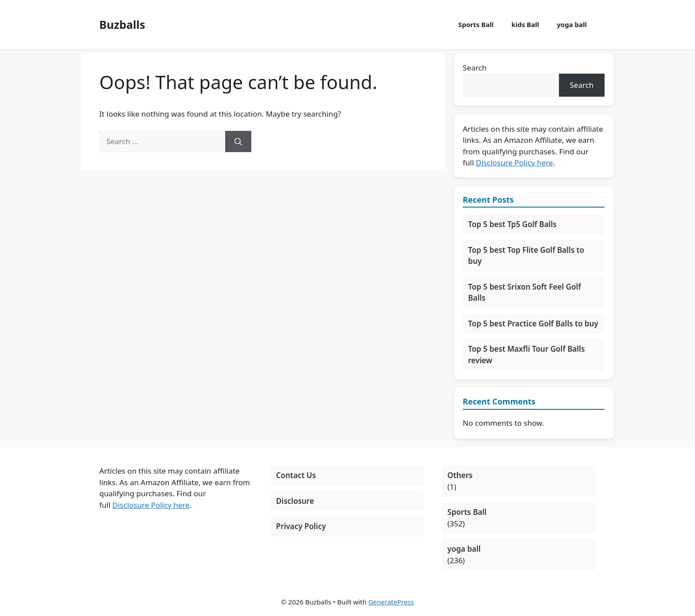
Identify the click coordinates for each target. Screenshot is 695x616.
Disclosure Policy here (515, 163)
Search (475, 68)
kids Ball (525, 24)
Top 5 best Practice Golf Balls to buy (533, 324)
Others (460, 475)
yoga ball (572, 24)
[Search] (238, 141)
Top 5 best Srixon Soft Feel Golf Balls (525, 292)
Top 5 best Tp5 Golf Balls (512, 224)
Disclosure (295, 501)
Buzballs (122, 24)
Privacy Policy (301, 526)
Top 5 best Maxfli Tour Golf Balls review (526, 355)
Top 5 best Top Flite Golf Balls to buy (526, 256)
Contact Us (296, 475)
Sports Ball (476, 24)
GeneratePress (391, 602)
